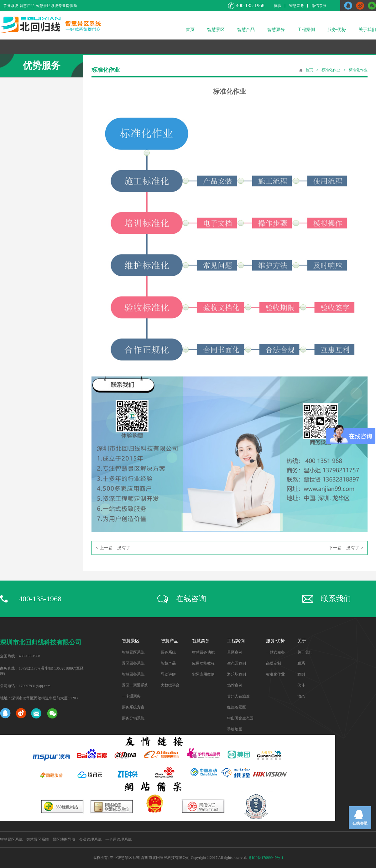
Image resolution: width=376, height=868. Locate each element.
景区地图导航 (64, 839)
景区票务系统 (133, 663)
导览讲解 (168, 674)
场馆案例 (235, 685)
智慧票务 (296, 6)
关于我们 (367, 30)
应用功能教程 (203, 663)
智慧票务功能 (203, 652)
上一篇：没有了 (113, 548)
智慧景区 (216, 30)
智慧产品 (246, 30)
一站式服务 (275, 652)
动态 (301, 696)
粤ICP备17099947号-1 (266, 858)
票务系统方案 (133, 707)
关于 (302, 641)
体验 (278, 6)
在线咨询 (191, 599)
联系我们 (336, 599)
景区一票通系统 (135, 685)
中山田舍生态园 (240, 718)
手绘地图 (235, 729)
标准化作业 (331, 70)
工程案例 (306, 30)
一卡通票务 (131, 696)
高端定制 (274, 663)
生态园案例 (237, 663)
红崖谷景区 (237, 707)
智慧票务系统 (133, 674)
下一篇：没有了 (346, 548)
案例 (301, 674)
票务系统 (168, 652)
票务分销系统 (133, 718)
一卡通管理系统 (118, 839)
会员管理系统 (90, 839)
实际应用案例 (203, 674)
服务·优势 (337, 30)
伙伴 (301, 685)
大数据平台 (170, 685)
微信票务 (319, 6)
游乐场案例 (237, 674)
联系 (301, 663)
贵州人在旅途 (238, 696)
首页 (190, 30)
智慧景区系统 (133, 652)
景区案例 (235, 652)
